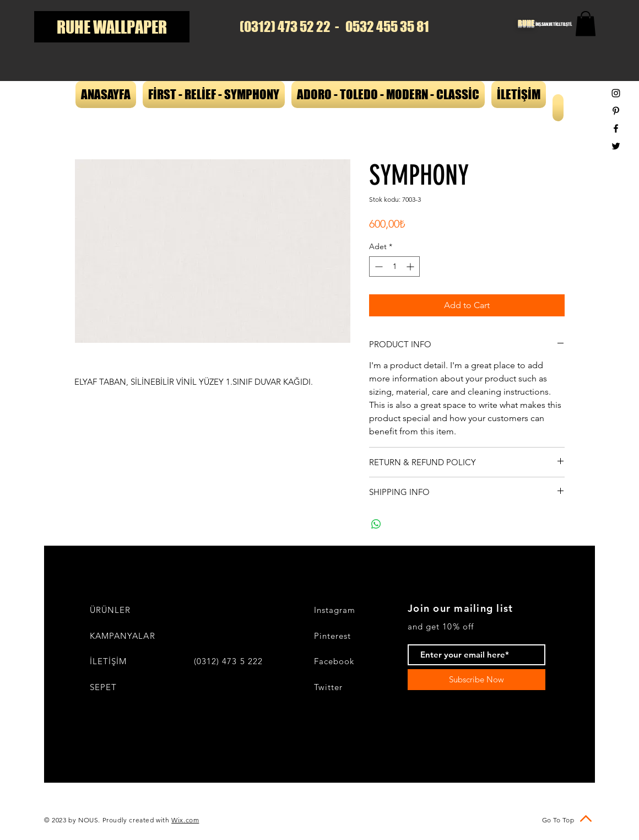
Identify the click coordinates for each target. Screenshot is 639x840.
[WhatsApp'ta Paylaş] (376, 524)
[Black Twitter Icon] (616, 146)
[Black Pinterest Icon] (616, 111)
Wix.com (185, 820)
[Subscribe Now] (476, 680)
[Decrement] (378, 266)
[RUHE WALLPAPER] (112, 27)
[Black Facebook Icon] (616, 128)
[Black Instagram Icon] (616, 93)
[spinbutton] (394, 266)
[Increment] (411, 266)
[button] (586, 23)
